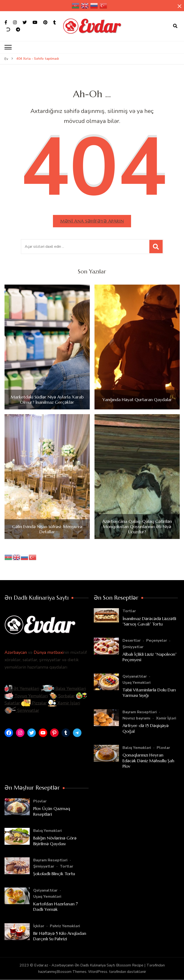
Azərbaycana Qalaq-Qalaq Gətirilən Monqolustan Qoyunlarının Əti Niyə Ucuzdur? (137, 527)
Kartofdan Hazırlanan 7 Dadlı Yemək (56, 907)
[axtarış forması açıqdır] (175, 26)
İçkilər (39, 926)
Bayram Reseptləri (140, 712)
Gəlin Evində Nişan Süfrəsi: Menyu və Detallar (47, 529)
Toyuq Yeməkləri (26, 696)
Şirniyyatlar (22, 710)
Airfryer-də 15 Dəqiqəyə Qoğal (146, 728)
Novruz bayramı (136, 718)
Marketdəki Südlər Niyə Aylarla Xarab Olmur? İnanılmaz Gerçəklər (47, 400)
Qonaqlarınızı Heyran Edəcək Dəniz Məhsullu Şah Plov (148, 761)
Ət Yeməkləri (22, 689)
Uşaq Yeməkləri (137, 683)
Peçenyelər (157, 641)
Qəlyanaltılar (135, 676)
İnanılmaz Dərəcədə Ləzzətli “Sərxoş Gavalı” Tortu (149, 621)
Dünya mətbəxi (49, 653)
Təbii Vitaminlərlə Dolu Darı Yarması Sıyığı (149, 693)
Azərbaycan (16, 653)
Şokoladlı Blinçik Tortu (54, 874)
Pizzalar (34, 703)
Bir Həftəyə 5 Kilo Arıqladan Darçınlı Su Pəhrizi (60, 936)
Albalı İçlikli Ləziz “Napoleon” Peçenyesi (150, 657)
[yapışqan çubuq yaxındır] (179, 6)
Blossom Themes (71, 972)
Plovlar (163, 748)
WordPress (98, 972)
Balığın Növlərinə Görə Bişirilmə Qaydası (55, 841)
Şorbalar (62, 696)
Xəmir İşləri (64, 703)
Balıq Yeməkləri (63, 689)
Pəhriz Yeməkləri (65, 926)
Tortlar (129, 611)
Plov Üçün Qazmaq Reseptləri (52, 811)
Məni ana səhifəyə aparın (92, 221)
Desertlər (132, 641)
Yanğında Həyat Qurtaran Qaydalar (137, 400)
